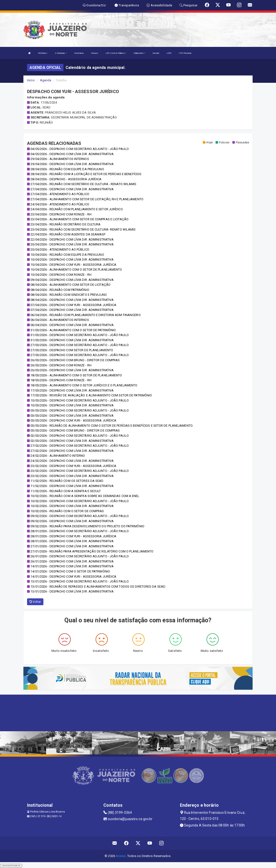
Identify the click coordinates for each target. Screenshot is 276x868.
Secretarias (79, 53)
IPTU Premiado (185, 53)
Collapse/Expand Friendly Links (11, 866)
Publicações (139, 53)
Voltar (35, 602)
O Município (61, 53)
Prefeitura (43, 53)
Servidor (156, 53)
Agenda (46, 80)
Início (31, 80)
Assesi (121, 856)
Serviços (95, 53)
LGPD (169, 53)
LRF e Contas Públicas (116, 53)
